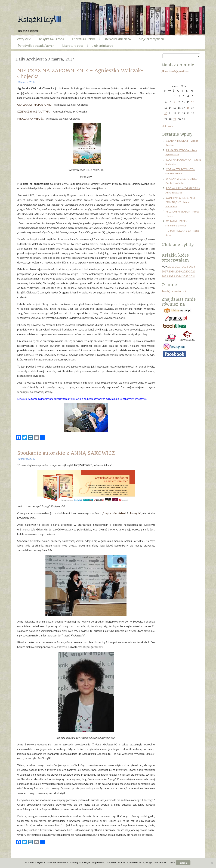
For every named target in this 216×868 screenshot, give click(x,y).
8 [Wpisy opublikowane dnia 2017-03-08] (175, 102)
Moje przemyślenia (152, 39)
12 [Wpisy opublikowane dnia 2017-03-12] (193, 102)
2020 (185, 271)
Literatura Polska (84, 39)
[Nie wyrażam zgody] (212, 863)
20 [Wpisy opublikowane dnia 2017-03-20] (166, 113)
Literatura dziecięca (117, 39)
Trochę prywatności (174, 291)
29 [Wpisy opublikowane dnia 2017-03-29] (175, 119)
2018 (172, 271)
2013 (171, 266)
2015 (185, 266)
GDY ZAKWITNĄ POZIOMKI (34, 105)
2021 (192, 271)
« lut (164, 126)
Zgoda (183, 863)
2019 (178, 271)
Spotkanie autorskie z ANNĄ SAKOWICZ (66, 453)
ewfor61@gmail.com (176, 71)
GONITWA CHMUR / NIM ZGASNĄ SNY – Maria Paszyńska (180, 202)
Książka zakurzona (51, 39)
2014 (178, 266)
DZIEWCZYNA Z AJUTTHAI (34, 111)
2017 (165, 271)
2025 (185, 276)
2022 (165, 276)
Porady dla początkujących (36, 45)
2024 (178, 276)
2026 (192, 276)
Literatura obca (73, 45)
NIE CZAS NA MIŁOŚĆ (30, 119)
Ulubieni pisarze (102, 45)
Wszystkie (24, 39)
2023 (172, 276)
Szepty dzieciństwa (114, 513)
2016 (192, 266)
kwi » (170, 126)
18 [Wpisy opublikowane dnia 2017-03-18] (188, 108)
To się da (135, 513)
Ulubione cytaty (178, 245)
